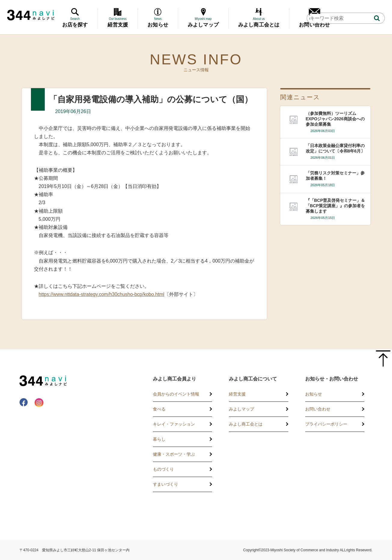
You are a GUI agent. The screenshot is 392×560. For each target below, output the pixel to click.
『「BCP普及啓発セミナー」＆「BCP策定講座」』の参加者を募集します (336, 206)
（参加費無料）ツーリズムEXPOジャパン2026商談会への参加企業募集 (335, 119)
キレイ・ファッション (174, 424)
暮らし (159, 439)
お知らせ (314, 394)
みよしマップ (242, 409)
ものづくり (163, 469)
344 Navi (31, 15)
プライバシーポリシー (326, 424)
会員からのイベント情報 (176, 394)
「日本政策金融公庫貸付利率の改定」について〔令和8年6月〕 (336, 148)
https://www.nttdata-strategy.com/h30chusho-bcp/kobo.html (102, 294)
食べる (159, 409)
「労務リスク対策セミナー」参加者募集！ (335, 176)
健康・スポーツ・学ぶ (174, 454)
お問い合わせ (318, 409)
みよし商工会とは (246, 424)
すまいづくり (166, 484)
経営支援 (237, 394)
